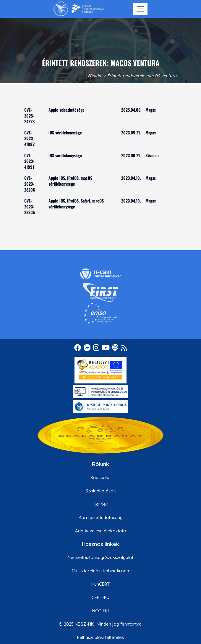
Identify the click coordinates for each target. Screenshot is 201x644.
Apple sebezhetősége (67, 110)
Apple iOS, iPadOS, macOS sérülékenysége (70, 181)
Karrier (100, 504)
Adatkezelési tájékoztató (101, 531)
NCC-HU (100, 611)
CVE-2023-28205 (30, 206)
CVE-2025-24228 (29, 115)
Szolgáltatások (101, 491)
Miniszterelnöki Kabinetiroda (100, 571)
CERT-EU (100, 597)
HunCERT (100, 584)
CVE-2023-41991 (29, 161)
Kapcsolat (101, 477)
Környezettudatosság (101, 517)
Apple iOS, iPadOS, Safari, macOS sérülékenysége (76, 204)
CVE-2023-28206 (30, 184)
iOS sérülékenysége (65, 133)
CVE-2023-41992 (29, 138)
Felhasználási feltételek (101, 637)
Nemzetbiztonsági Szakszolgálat (100, 557)
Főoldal (95, 76)
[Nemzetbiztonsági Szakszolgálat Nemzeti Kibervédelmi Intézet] (79, 9)
